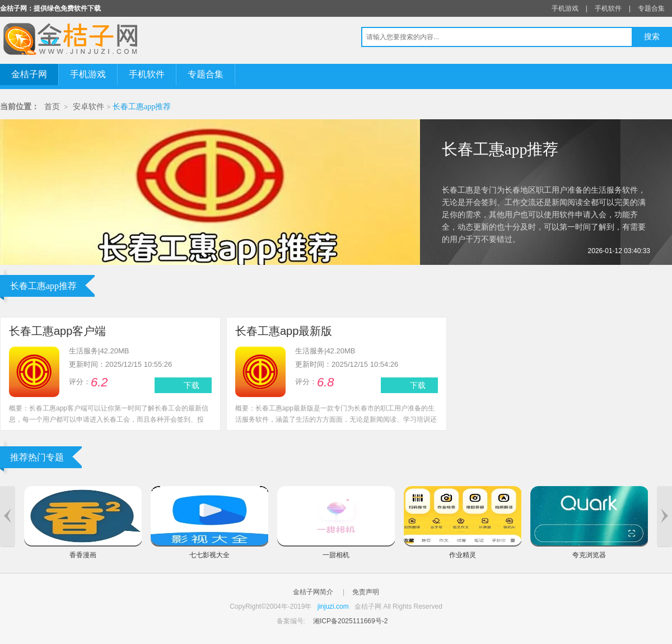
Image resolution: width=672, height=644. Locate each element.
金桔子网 (29, 74)
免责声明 (366, 592)
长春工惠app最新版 (284, 331)
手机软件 (608, 8)
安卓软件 (88, 107)
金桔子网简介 (313, 592)
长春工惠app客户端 (57, 331)
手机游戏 (565, 8)
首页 (52, 107)
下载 (192, 385)
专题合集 (651, 8)
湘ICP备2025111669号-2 (350, 621)
